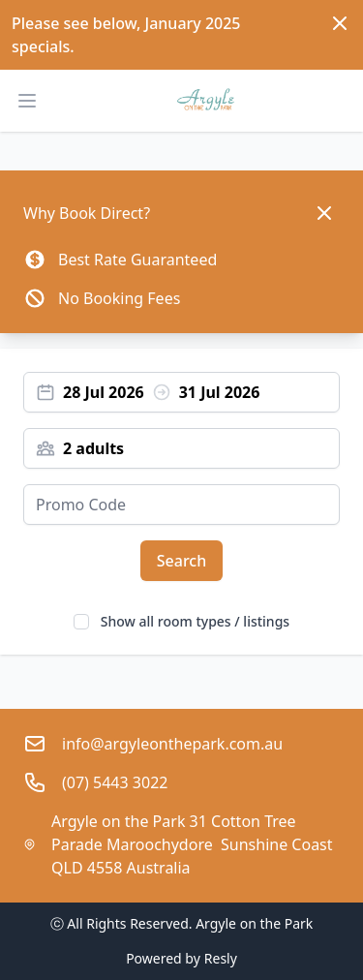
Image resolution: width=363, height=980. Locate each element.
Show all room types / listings (195, 621)
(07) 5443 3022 (115, 782)
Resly (221, 958)
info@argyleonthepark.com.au (172, 744)
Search (181, 561)
